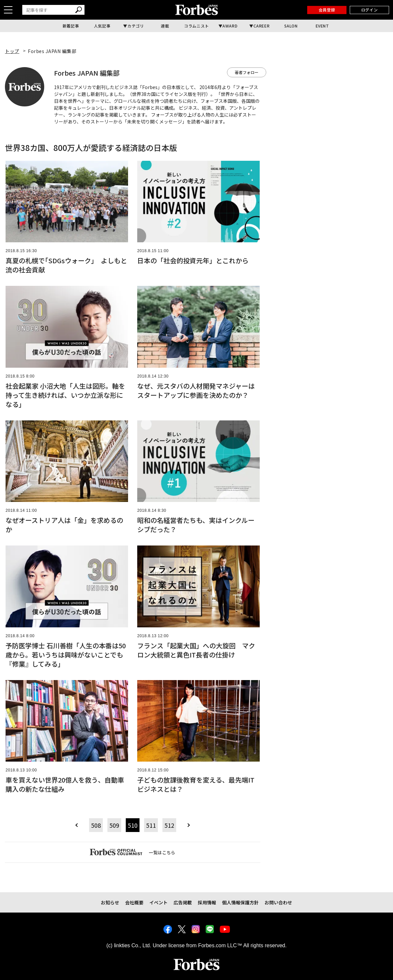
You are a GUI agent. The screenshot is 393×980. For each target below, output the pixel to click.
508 (96, 825)
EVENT (322, 26)
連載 (165, 26)
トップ (12, 51)
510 (133, 825)
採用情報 (207, 902)
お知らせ (110, 902)
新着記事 (71, 26)
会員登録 (327, 10)
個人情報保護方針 (240, 902)
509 (114, 825)
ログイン (369, 10)
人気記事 (102, 26)
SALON (291, 26)
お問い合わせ (278, 902)
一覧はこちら (133, 852)
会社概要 (134, 902)
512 (169, 825)
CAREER (262, 26)
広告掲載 (183, 902)
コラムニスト (196, 26)
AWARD (230, 26)
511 (151, 825)
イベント (159, 902)
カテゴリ (136, 26)
